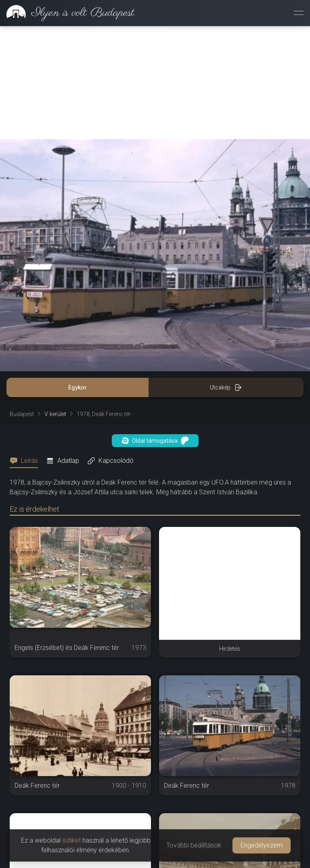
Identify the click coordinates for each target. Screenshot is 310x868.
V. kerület (55, 414)
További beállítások (194, 845)
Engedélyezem (262, 845)
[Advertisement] (155, 83)
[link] (67, 13)
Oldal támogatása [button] (155, 441)
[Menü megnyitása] (299, 13)
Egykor (77, 387)
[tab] (26, 461)
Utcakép (226, 387)
